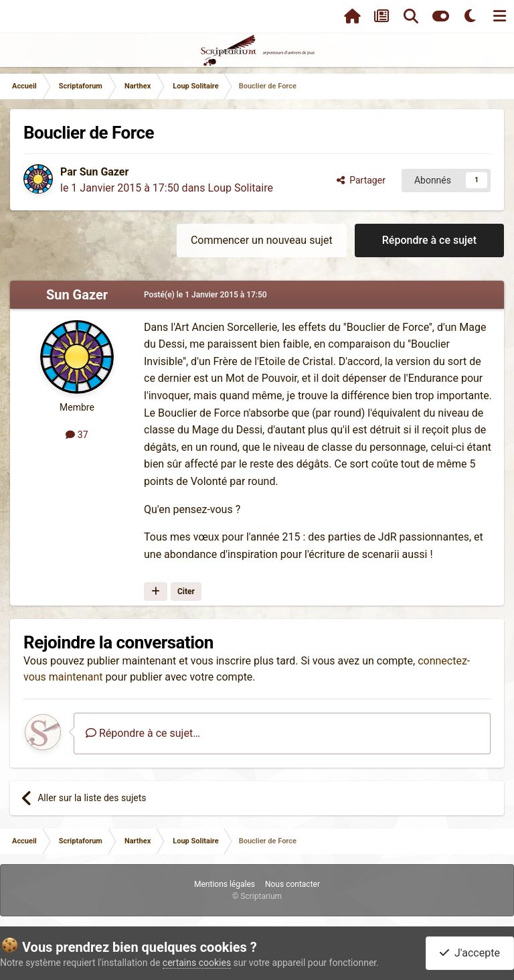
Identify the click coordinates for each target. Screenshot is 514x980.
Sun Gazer (104, 172)
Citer (186, 591)
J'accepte (470, 953)
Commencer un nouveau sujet (262, 240)
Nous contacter (292, 884)
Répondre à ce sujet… (143, 733)
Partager (361, 180)
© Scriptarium (257, 896)
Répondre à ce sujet (429, 240)
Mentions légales (225, 884)
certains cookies (197, 963)
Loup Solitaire (240, 188)
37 (77, 435)
